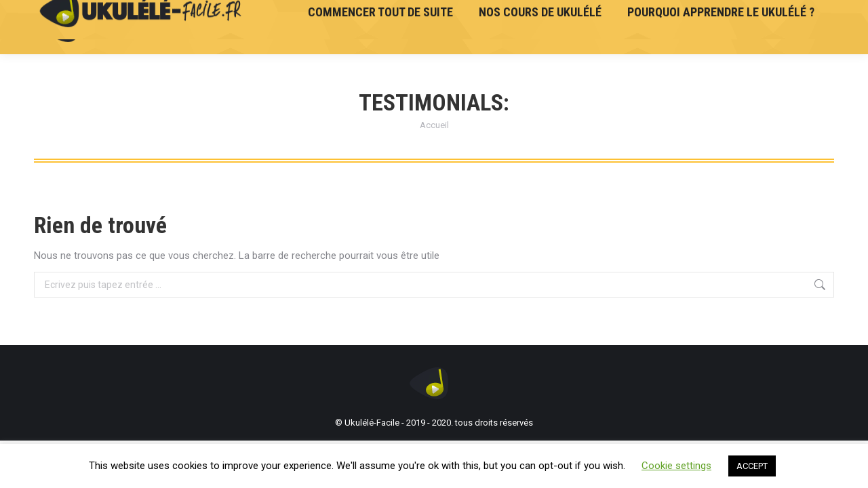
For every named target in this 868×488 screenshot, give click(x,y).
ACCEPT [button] (752, 466)
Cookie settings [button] (676, 466)
